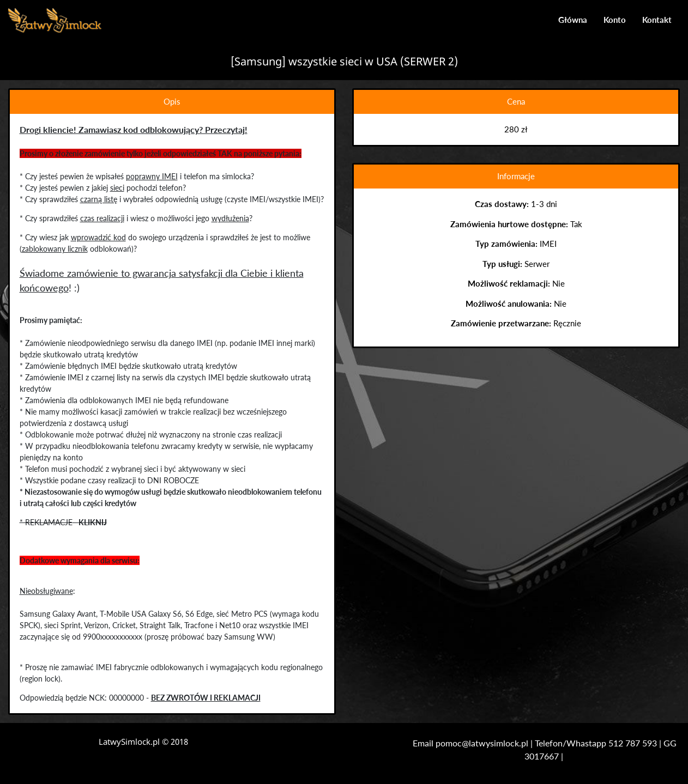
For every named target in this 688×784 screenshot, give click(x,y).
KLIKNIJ (92, 522)
